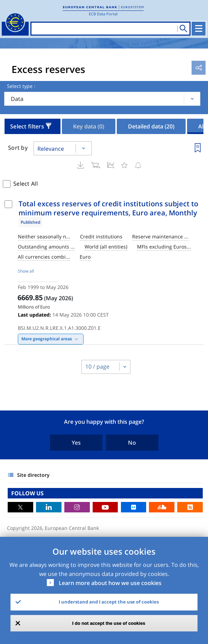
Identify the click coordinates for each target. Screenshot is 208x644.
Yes (76, 443)
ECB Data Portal (103, 14)
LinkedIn (49, 507)
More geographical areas (47, 339)
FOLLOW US (27, 493)
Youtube (105, 507)
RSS (190, 507)
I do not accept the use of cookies (109, 623)
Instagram (77, 507)
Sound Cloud (162, 507)
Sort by (18, 148)
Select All (26, 184)
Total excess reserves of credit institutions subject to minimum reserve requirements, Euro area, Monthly (108, 208)
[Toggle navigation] (199, 29)
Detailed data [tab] (151, 126)
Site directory (33, 475)
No (132, 443)
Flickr (134, 507)
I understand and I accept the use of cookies (109, 602)
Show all (26, 271)
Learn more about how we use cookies (110, 583)
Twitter (20, 507)
